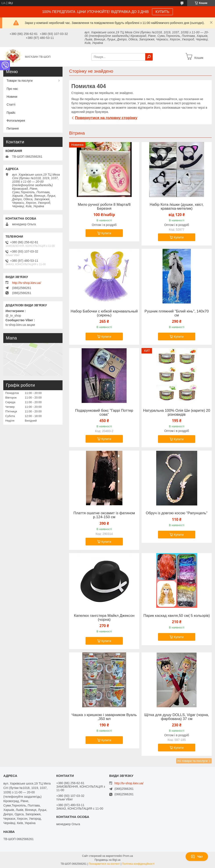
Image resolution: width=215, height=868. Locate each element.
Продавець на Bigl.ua (107, 860)
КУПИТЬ (162, 12)
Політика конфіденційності (138, 864)
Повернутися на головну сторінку (106, 118)
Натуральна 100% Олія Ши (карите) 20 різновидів (177, 413)
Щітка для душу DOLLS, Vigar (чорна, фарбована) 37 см (177, 717)
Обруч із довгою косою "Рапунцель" (177, 513)
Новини (12, 97)
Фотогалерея (16, 121)
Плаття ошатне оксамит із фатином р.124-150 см (104, 515)
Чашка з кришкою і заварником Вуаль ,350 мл (104, 717)
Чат (197, 857)
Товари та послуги (20, 81)
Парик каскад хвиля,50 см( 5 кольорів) (177, 616)
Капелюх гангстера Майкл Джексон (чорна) (104, 618)
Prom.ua (128, 856)
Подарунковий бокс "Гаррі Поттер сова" (104, 413)
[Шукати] (149, 57)
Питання (13, 128)
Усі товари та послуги (192, 761)
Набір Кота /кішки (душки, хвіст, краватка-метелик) (177, 207)
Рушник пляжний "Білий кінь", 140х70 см (177, 313)
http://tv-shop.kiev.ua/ (27, 283)
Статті (11, 105)
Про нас (12, 89)
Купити (106, 233)
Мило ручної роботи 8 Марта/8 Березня (104, 207)
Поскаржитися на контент (104, 864)
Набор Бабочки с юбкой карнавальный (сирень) (104, 313)
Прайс (11, 113)
